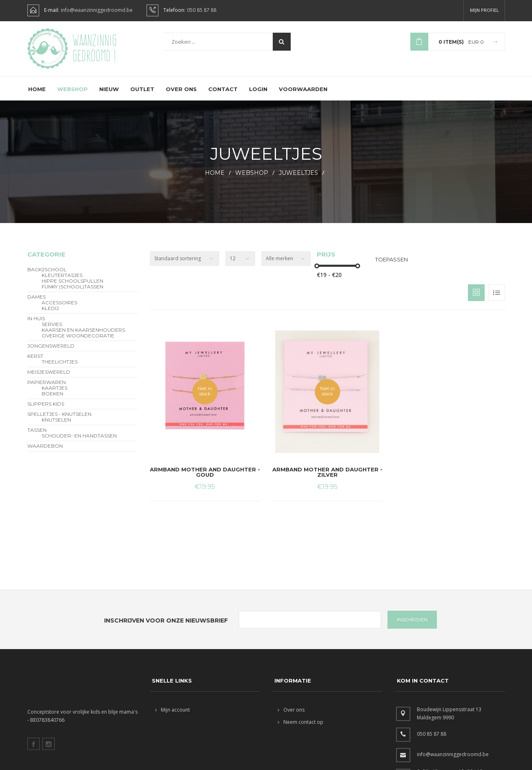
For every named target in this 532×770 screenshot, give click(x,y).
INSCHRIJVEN (412, 626)
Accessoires (59, 309)
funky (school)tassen (72, 293)
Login (258, 95)
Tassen (37, 436)
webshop (252, 179)
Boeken (52, 400)
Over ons (181, 95)
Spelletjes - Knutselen (59, 420)
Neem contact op (301, 728)
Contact (223, 95)
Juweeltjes (298, 179)
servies (52, 330)
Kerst (35, 362)
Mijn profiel (484, 10)
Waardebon (45, 452)
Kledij (50, 315)
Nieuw (109, 95)
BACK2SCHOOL (47, 276)
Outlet (142, 95)
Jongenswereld (51, 352)
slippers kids (46, 410)
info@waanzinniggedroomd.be (97, 10)
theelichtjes (60, 368)
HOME (215, 179)
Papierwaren (47, 388)
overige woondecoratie (78, 342)
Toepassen (392, 266)
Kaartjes (55, 394)
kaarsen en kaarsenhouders (83, 336)
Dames (37, 303)
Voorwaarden (303, 95)
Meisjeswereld (49, 378)
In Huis (36, 325)
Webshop (72, 95)
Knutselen (56, 426)
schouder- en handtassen (79, 442)
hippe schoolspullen (72, 287)
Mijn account (173, 716)
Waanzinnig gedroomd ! (95, 49)
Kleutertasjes (62, 281)
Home (37, 95)
